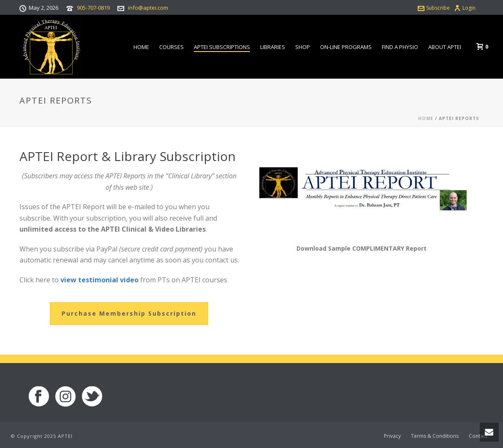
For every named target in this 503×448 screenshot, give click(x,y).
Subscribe (434, 8)
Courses (171, 47)
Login (465, 8)
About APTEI (445, 47)
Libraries (273, 47)
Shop (303, 47)
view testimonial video (99, 280)
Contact (478, 436)
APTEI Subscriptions (222, 47)
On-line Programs (346, 47)
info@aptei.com (148, 8)
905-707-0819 (93, 8)
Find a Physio (400, 47)
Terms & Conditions (435, 436)
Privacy (392, 436)
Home (141, 47)
